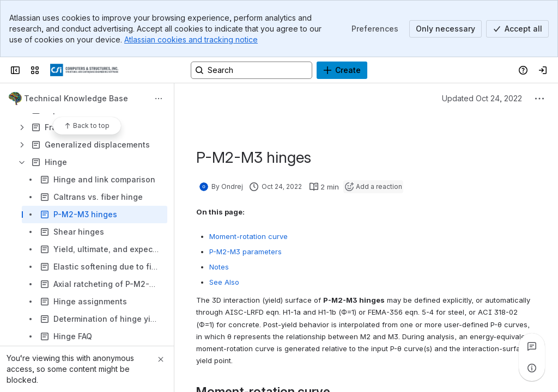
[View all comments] (532, 346)
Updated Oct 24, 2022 (482, 98)
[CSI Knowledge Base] (84, 70)
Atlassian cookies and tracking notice (191, 39)
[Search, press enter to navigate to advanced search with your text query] (251, 70)
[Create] (342, 70)
